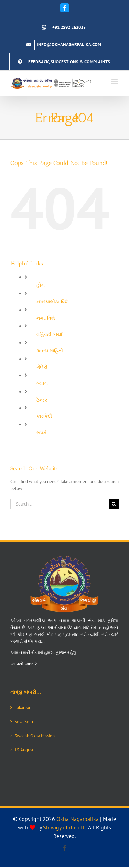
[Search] (114, 504)
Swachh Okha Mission (35, 736)
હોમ (41, 285)
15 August (24, 750)
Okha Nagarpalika (78, 819)
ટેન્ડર (42, 400)
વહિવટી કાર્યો (49, 334)
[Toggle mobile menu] (115, 81)
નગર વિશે (46, 318)
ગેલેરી (42, 367)
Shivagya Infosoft (64, 827)
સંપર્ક (42, 433)
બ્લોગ (42, 383)
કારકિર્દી (44, 416)
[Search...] (60, 504)
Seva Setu (24, 722)
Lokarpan (23, 708)
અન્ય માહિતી (50, 351)
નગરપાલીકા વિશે (53, 302)
